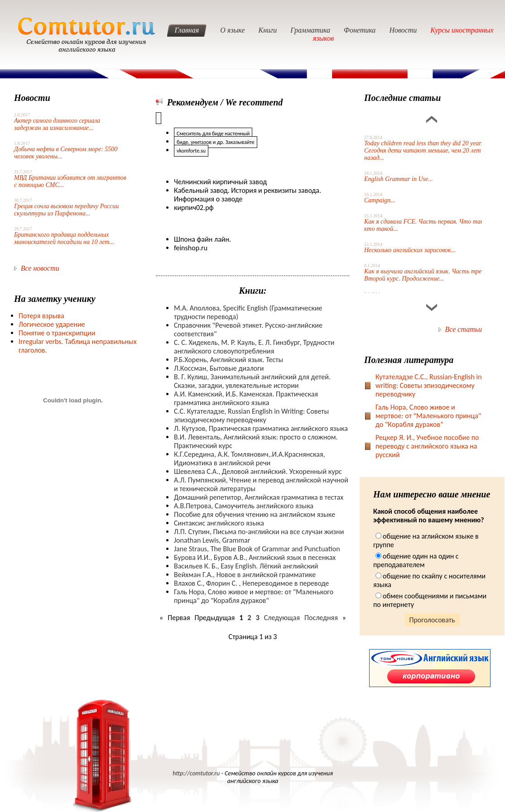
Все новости (40, 268)
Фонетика (360, 30)
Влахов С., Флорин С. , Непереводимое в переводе (251, 583)
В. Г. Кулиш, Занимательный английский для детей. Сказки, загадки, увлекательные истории (252, 381)
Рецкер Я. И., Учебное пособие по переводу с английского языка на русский (427, 446)
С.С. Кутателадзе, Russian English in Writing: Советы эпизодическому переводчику (251, 416)
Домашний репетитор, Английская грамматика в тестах (259, 497)
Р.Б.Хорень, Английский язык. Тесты (228, 360)
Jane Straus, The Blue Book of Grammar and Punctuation (257, 549)
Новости (403, 30)
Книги (268, 30)
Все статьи (464, 329)
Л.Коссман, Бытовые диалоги (219, 368)
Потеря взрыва (41, 316)
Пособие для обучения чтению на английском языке (255, 514)
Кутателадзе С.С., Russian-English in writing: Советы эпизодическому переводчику (429, 385)
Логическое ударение (52, 324)
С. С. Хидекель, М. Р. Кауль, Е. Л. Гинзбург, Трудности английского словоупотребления (254, 347)
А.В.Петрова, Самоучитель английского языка (244, 506)
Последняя (321, 618)
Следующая (282, 618)
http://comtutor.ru (196, 773)
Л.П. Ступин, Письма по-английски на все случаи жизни (259, 532)
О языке (232, 30)
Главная (187, 30)
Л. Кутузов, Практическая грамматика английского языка (261, 428)
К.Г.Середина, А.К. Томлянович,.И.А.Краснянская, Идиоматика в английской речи (250, 459)
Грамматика (310, 30)
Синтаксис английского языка (219, 523)
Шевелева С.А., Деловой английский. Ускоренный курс (258, 471)
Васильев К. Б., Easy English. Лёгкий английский (246, 566)
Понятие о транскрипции (57, 333)
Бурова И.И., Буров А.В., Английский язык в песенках (255, 557)
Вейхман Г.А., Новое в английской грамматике (245, 575)
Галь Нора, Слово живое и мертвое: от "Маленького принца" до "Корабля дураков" (254, 596)
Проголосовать (432, 620)
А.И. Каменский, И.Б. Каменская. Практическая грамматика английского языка (246, 398)
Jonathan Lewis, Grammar (212, 540)
